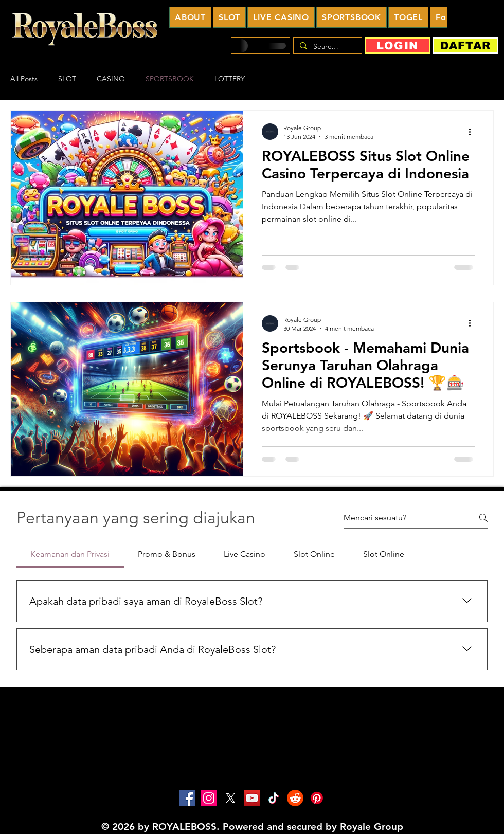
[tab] (70, 554)
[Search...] (327, 47)
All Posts (24, 79)
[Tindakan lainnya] (473, 132)
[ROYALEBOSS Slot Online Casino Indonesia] (187, 798)
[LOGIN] (398, 46)
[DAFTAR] (465, 46)
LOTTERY (230, 79)
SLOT (67, 79)
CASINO (111, 79)
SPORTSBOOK (170, 79)
